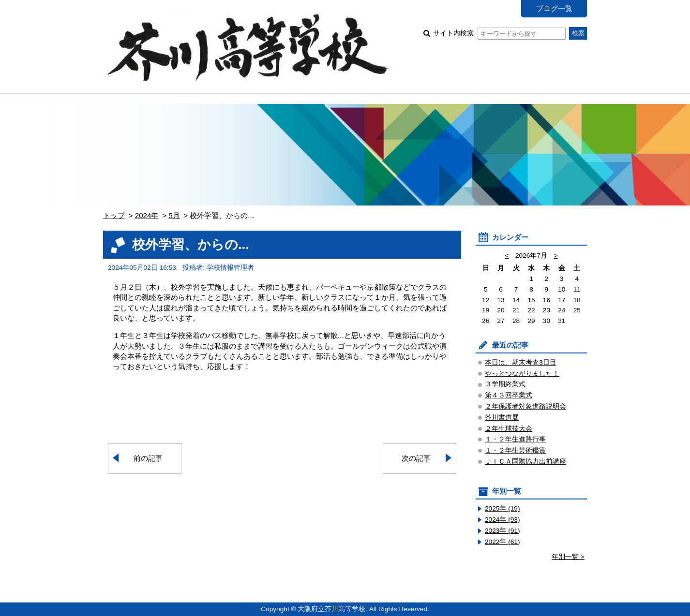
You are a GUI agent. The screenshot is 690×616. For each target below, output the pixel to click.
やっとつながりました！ (522, 374)
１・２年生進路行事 (515, 439)
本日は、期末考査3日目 (521, 362)
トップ (114, 215)
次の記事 (416, 458)
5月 (174, 215)
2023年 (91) (502, 531)
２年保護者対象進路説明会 (525, 406)
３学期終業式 (505, 384)
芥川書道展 (502, 418)
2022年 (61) (502, 542)
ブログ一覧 (554, 8)
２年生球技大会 (509, 429)
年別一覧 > (568, 557)
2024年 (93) (502, 520)
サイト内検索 (499, 33)
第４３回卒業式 (509, 395)
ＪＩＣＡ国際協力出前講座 (525, 462)
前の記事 (148, 458)
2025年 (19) (502, 508)
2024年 (147, 215)
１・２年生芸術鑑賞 (515, 450)
